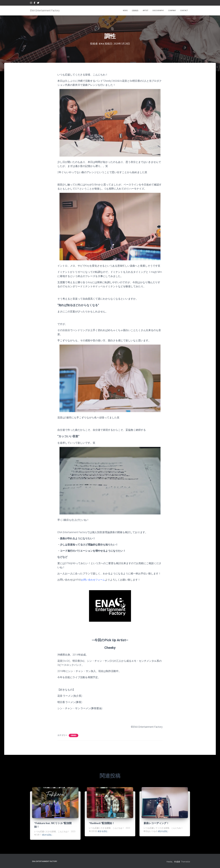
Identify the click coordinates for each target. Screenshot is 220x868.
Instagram (31, 3)
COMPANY (172, 11)
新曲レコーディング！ (156, 823)
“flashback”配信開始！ (102, 823)
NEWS (125, 11)
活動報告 (135, 11)
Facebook (35, 3)
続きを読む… (48, 835)
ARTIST (145, 11)
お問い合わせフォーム (94, 580)
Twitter (38, 3)
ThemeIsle (185, 862)
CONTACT (184, 11)
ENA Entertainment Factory (45, 861)
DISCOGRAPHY (158, 11)
